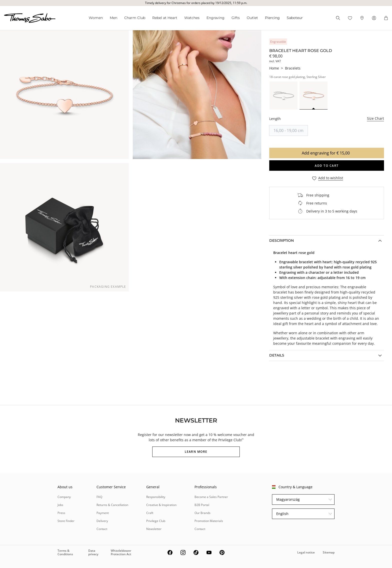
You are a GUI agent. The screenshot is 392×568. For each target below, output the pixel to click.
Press (61, 513)
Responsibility (156, 497)
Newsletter (154, 529)
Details (277, 355)
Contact (102, 529)
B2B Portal (202, 505)
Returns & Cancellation (112, 505)
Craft (150, 513)
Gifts (236, 18)
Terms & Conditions (65, 552)
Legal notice (306, 552)
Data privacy (93, 552)
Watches (192, 18)
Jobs (60, 505)
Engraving (215, 18)
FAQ (99, 497)
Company (64, 497)
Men (113, 18)
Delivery (102, 521)
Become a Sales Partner (211, 497)
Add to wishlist (331, 178)
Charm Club (135, 18)
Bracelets (293, 68)
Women (96, 18)
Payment (103, 513)
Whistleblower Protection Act (121, 552)
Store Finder (66, 521)
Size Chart (375, 118)
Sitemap (329, 552)
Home (274, 68)
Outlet (252, 18)
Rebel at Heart (165, 18)
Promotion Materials (209, 521)
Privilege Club (156, 521)
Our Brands (202, 513)
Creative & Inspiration (161, 505)
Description (281, 240)
